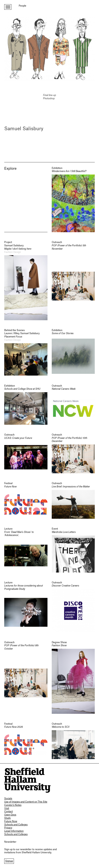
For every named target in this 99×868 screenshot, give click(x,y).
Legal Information (14, 831)
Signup (9, 861)
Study (7, 818)
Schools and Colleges (16, 825)
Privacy (8, 828)
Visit (7, 808)
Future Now (11, 821)
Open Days (10, 815)
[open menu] (8, 7)
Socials (8, 799)
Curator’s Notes (13, 805)
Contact (8, 812)
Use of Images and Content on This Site (26, 802)
